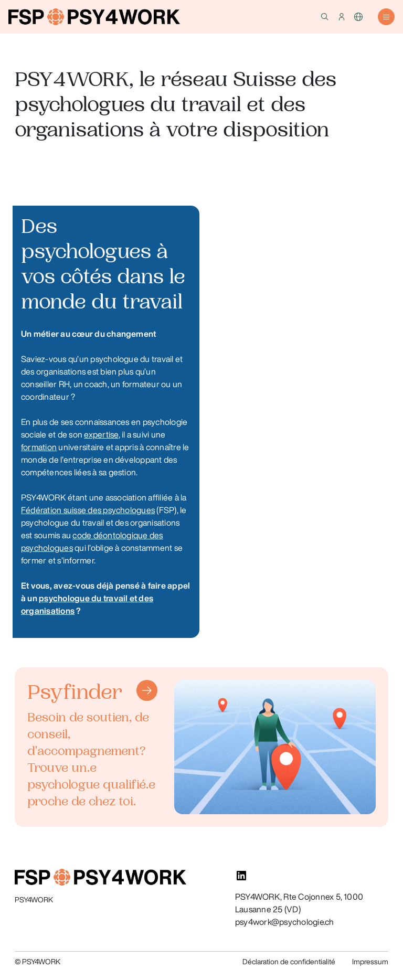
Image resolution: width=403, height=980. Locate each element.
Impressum (370, 962)
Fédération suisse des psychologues (88, 510)
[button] (325, 17)
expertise (101, 434)
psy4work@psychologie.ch (285, 922)
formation (39, 447)
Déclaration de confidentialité (289, 962)
